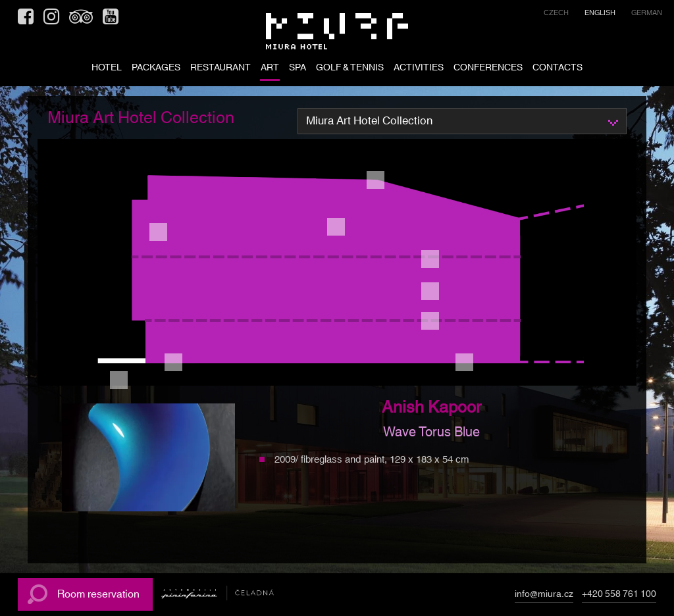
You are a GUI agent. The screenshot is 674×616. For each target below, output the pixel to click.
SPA (298, 69)
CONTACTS (557, 69)
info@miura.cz (544, 596)
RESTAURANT (220, 69)
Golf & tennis (350, 69)
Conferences (488, 69)
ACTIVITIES (419, 69)
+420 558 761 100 (619, 596)
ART (270, 69)
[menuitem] (556, 15)
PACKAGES (156, 69)
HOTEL (107, 69)
